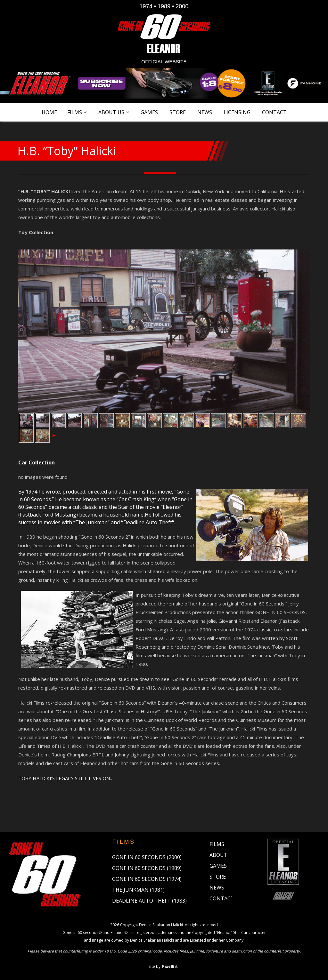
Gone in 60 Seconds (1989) (147, 868)
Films (75, 112)
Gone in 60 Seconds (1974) (147, 879)
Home (49, 112)
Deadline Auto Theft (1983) (149, 901)
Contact (274, 112)
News (205, 112)
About (218, 855)
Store (178, 112)
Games (149, 112)
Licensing (237, 112)
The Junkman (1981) (138, 890)
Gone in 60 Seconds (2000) (147, 857)
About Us (111, 112)
